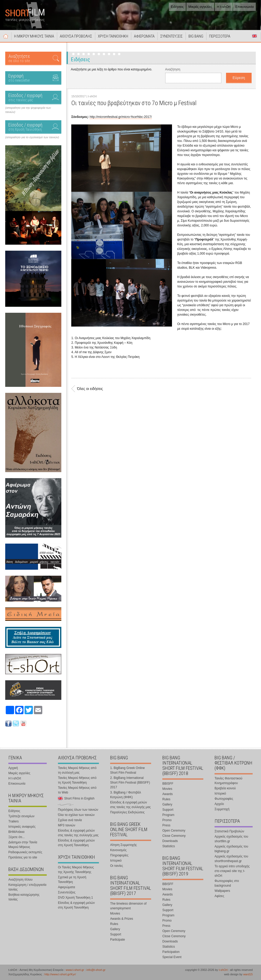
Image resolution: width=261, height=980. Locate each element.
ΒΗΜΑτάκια (16, 832)
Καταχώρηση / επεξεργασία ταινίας (27, 887)
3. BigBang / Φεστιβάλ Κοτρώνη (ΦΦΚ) (126, 795)
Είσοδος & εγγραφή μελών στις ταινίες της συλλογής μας (78, 833)
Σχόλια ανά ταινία (70, 820)
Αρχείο (219, 804)
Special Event (172, 957)
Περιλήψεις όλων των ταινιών (78, 810)
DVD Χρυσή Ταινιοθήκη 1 (75, 898)
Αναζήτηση (173, 69)
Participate (118, 940)
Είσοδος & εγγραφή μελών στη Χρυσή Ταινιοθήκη (76, 843)
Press (166, 825)
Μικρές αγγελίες (200, 7)
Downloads (170, 841)
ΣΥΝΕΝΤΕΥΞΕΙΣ (171, 36)
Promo (167, 820)
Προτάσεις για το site (23, 857)
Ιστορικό (116, 861)
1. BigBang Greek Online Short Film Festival (127, 770)
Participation (171, 952)
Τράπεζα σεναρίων (21, 816)
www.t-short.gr (75, 970)
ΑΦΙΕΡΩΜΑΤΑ (144, 36)
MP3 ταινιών (67, 825)
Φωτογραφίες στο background (227, 883)
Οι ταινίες (117, 866)
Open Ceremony (174, 831)
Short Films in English (254, 36)
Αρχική (6, 36)
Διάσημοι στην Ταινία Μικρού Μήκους (23, 845)
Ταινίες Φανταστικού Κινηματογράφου (229, 781)
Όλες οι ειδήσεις (90, 389)
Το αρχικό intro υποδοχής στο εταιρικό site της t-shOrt (232, 871)
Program (168, 815)
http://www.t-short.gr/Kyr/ (60, 974)
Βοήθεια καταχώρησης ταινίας (24, 897)
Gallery (115, 929)
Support (116, 934)
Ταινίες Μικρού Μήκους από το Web (77, 790)
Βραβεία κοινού (225, 788)
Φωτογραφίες (224, 799)
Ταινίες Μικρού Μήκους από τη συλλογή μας (77, 770)
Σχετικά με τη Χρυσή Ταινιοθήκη (72, 880)
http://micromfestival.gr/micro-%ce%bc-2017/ (121, 117)
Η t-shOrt (224, 7)
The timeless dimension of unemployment (128, 906)
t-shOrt (223, 970)
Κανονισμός (118, 850)
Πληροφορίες (119, 855)
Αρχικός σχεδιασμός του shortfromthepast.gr (231, 859)
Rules (114, 924)
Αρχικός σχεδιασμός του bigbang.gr (231, 849)
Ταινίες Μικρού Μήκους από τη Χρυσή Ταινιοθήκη (77, 780)
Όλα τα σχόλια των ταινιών (76, 815)
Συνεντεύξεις (67, 892)
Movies (115, 913)
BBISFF (168, 784)
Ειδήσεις (177, 7)
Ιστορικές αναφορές (22, 827)
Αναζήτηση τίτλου (20, 880)
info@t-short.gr (96, 970)
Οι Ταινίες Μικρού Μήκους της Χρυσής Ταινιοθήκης (76, 870)
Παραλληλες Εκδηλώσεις (127, 812)
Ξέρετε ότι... (17, 837)
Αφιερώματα (66, 887)
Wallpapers (222, 891)
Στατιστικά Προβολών (229, 831)
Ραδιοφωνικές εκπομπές (25, 852)
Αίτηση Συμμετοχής (123, 845)
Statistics (169, 846)
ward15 (248, 974)
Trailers (14, 821)
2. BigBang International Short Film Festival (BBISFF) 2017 (130, 783)
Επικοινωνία (244, 7)
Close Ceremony (174, 836)
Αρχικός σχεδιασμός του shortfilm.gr (231, 839)
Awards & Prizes (122, 919)
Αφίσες (219, 896)
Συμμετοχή (222, 809)
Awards (168, 794)
